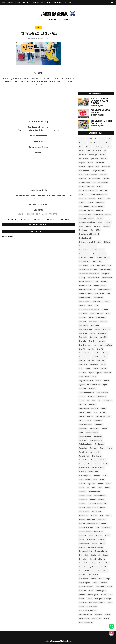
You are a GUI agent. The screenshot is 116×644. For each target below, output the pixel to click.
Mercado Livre (83, 448)
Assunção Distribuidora (99, 171)
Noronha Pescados (84, 468)
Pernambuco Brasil (94, 492)
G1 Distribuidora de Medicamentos (89, 309)
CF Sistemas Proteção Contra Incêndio (90, 242)
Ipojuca (105, 385)
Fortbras (107, 301)
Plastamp (82, 508)
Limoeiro (103, 408)
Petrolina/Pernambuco (95, 504)
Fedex (109, 294)
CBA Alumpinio (83, 230)
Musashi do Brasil (84, 456)
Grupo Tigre (104, 357)
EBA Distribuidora (107, 278)
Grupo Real (106, 353)
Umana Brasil (83, 603)
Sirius (81, 571)
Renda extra (83, 535)
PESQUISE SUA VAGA (37, 3)
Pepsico (100, 488)
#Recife (38, 214)
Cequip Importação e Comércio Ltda (89, 234)
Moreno (102, 448)
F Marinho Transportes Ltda (87, 290)
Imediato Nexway (84, 377)
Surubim (95, 583)
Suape (108, 579)
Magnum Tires (83, 428)
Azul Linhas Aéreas (84, 183)
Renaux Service (99, 531)
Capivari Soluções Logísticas (87, 222)
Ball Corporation (103, 183)
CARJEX (100, 222)
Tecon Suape (83, 591)
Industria (98, 381)
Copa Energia (83, 258)
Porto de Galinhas (84, 511)
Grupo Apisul (104, 321)
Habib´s (81, 369)
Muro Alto (97, 452)
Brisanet (90, 202)
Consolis (102, 250)
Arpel (98, 167)
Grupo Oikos (91, 349)
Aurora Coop (103, 175)
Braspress (82, 202)
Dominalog (82, 278)
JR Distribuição (102, 397)
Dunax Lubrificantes (93, 278)
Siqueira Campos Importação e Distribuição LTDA (93, 567)
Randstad (82, 523)
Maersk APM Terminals (86, 424)
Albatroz (82, 151)
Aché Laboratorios (105, 143)
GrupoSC (103, 365)
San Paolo (102, 543)
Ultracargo (108, 599)
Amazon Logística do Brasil (97, 155)
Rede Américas (106, 527)
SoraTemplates (55, 641)
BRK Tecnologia (100, 202)
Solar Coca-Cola (96, 571)
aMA (105, 151)
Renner (91, 535)
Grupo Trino (91, 361)
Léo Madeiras (92, 404)
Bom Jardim (103, 190)
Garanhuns (105, 309)
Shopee (94, 563)
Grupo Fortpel (83, 333)
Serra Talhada (83, 559)
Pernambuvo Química (100, 496)
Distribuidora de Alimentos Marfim (89, 274)
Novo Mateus (83, 472)
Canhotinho (82, 218)
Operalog (88, 480)
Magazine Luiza (99, 424)
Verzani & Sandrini (92, 607)
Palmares (101, 484)
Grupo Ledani (83, 341)
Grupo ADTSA (83, 321)
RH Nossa (108, 535)
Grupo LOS (92, 341)
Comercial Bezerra (91, 246)
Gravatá (91, 317)
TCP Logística (100, 587)
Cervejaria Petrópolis (85, 238)
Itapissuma (82, 389)
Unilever (81, 607)
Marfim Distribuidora (92, 432)
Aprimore (104, 159)
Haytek (88, 369)
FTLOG (97, 305)
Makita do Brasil (95, 428)
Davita (100, 262)
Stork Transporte (93, 575)
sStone (105, 571)
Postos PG (94, 515)
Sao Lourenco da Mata (85, 551)
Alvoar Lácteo (97, 151)
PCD (88, 488)
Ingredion (82, 385)
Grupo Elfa (98, 329)
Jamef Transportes (102, 393)
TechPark (109, 587)
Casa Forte (97, 226)
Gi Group (92, 313)
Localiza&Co (90, 416)
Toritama (104, 595)
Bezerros (100, 187)
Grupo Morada (98, 345)
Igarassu (99, 373)
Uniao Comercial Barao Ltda (97, 603)
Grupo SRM (95, 357)
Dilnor (109, 266)
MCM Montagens (100, 444)
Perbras (107, 488)
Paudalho (109, 484)
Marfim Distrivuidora (85, 436)
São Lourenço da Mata (101, 551)
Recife (98, 527)
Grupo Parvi (97, 353)
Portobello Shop (84, 515)
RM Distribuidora (84, 543)
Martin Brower (98, 436)
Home (4, 3)
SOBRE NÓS (68, 3)
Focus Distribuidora (85, 301)
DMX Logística (106, 274)
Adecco (81, 147)
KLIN (99, 401)
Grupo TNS (82, 361)
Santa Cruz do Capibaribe (96, 547)
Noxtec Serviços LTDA (85, 476)
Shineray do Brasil (84, 563)
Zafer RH (107, 618)
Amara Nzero (83, 155)
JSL (88, 401)
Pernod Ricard (83, 500)
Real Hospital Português (86, 527)
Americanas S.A (84, 159)
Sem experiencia (96, 555)
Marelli (81, 432)
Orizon (95, 480)
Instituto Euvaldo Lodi (94, 385)
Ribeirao (82, 539)
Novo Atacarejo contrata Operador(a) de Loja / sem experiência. (100, 101)
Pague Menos (91, 484)
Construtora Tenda (85, 254)
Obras (105, 476)
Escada (103, 286)
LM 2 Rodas (103, 412)
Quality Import (91, 519)
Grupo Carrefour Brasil (86, 329)
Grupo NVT (82, 349)
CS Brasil (92, 258)
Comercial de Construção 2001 (88, 250)
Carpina (81, 226)
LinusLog (89, 412)
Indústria (107, 381)
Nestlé (90, 464)
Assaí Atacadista (84, 171)
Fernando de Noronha (85, 297)
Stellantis (82, 575)
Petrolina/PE (83, 504)
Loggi (109, 416)
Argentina (91, 167)
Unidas (110, 603)
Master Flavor (83, 440)
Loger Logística (100, 416)
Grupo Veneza (83, 365)
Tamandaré (104, 583)
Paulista (82, 488)
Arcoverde (82, 167)
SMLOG (87, 571)
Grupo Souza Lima (84, 357)
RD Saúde (104, 523)
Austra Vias (83, 179)
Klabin (93, 401)
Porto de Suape (96, 511)
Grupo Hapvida (83, 337)
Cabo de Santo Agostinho (86, 210)
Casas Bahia (106, 226)
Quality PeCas (102, 519)
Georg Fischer (83, 313)
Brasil (39, 28)
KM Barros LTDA (107, 401)
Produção (82, 519)
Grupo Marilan (101, 341)
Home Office (83, 373)
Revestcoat (99, 535)
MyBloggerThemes (66, 641)
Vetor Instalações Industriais (88, 611)
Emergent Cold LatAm (85, 286)
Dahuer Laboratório (85, 262)
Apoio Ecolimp (95, 159)
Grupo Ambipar (93, 321)
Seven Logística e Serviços (97, 559)
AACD (109, 139)
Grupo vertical (94, 365)
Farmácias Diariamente (86, 294)
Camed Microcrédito (85, 214)
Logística (82, 420)
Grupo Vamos (101, 361)
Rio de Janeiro (91, 539)
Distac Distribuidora (105, 270)
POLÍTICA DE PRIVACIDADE (54, 3)
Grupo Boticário (84, 325)
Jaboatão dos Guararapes (87, 393)
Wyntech (94, 618)
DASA (94, 262)
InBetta (94, 377)
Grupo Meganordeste (85, 345)
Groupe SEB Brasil (101, 317)
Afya (109, 147)
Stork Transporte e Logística (87, 579)
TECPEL (91, 591)
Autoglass (106, 179)
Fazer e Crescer (100, 294)
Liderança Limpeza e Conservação (89, 408)
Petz (106, 504)
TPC (110, 595)
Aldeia (89, 151)
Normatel (98, 464)
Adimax (88, 147)
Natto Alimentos (97, 456)
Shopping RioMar (104, 563)
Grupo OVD (100, 349)
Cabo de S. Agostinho (97, 206)
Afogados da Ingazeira (99, 147)
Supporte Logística (85, 583)
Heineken (95, 369)
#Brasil (21, 214)
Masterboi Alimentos (96, 440)
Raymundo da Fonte (93, 523)
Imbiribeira (108, 373)
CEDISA (98, 230)
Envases (96, 286)
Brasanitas (101, 198)
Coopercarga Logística (99, 254)
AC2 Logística (93, 143)
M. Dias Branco (98, 420)
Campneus (108, 214)
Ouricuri (102, 480)
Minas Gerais (93, 448)
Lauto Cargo (83, 404)
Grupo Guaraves (102, 333)
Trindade (89, 599)
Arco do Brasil (100, 163)
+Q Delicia (90, 139)
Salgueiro (94, 543)
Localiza (81, 416)
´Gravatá (82, 139)
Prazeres (108, 515)
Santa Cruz (82, 547)
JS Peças (82, 401)
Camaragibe (100, 210)
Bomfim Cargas (83, 194)
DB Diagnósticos (84, 266)
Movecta (109, 448)
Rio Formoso (101, 539)
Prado (101, 515)
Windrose (107, 615)
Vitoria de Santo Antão (86, 615)
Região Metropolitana (85, 531)
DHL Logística (101, 266)
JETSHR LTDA (91, 397)
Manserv (104, 428)
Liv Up (96, 412)
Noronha (105, 464)
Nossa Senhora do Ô (98, 468)
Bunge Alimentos (84, 206)
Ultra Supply (98, 599)
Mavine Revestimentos (86, 444)
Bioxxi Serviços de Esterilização (88, 190)
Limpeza (81, 412)
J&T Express (92, 389)
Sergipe (105, 555)
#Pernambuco (29, 214)
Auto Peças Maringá (94, 179)
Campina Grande (98, 214)
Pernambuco (83, 492)
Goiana (108, 313)
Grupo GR (92, 333)
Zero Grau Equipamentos (86, 622)
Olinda (81, 480)
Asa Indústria (106, 167)
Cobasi (81, 246)
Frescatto (82, 305)
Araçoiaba (82, 163)
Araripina (90, 163)
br (86, 198)
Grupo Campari (95, 325)
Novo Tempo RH (93, 472)
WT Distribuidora (84, 618)
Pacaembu (82, 484)
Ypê (100, 618)
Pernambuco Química (85, 496)
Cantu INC (91, 218)
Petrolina (101, 500)
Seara (81, 555)
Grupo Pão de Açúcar (85, 353)
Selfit (87, 555)
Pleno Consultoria (92, 508)
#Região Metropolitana (50, 214)
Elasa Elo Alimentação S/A (86, 282)
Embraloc (104, 282)
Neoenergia (82, 464)
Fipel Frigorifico (98, 297)
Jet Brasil (82, 397)
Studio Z (101, 579)
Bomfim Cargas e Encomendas (99, 194)
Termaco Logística (101, 591)
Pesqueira (93, 500)
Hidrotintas (104, 369)
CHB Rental (107, 242)
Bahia (94, 183)
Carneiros (108, 222)
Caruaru (89, 226)
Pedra (93, 488)
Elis (97, 282)
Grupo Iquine (93, 337)
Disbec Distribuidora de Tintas (88, 270)
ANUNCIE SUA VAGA (14, 3)
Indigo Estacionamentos (86, 381)
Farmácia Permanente (104, 290)
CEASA (91, 230)
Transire (82, 599)
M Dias (89, 420)
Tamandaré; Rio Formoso (86, 587)
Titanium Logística (93, 595)
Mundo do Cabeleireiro (85, 452)
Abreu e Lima (83, 143)
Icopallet (91, 373)
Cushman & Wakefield (103, 258)
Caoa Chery (100, 218)
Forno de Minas (97, 301)
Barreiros (82, 187)
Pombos (103, 508)
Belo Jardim (91, 187)
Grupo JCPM (103, 337)
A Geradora (102, 139)
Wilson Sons (98, 615)
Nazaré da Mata (84, 460)
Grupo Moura (108, 345)
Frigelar (90, 305)
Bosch (81, 198)
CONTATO (25, 3)
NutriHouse (97, 476)
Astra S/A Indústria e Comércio (88, 175)
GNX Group (100, 313)
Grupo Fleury (107, 329)
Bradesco (92, 198)
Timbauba (82, 595)
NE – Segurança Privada (98, 460)
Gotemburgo (83, 317)
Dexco (93, 266)
